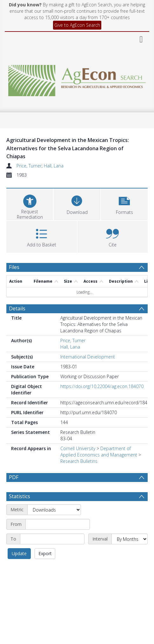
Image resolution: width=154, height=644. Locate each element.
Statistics (20, 496)
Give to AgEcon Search (77, 25)
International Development (88, 357)
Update (19, 553)
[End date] (52, 539)
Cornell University (78, 448)
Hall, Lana (54, 166)
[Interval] (130, 539)
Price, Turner (29, 166)
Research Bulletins (79, 461)
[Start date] (58, 524)
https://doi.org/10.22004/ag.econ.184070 (102, 386)
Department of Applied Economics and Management (99, 452)
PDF (14, 477)
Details (17, 308)
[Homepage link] (77, 79)
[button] (124, 204)
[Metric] (54, 510)
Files (14, 267)
